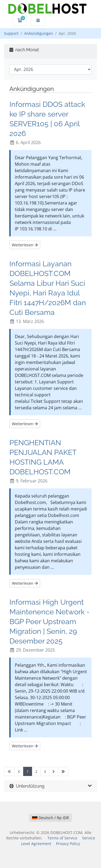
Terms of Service (62, 838)
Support (11, 33)
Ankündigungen (39, 33)
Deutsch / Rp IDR (50, 818)
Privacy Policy (68, 844)
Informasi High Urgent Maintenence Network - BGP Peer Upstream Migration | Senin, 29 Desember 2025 (49, 621)
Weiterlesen (25, 245)
